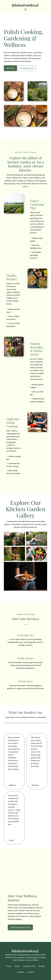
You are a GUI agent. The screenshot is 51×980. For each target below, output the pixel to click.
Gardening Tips (27, 68)
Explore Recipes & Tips (20, 927)
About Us (10, 68)
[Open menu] (26, 9)
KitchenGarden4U (25, 5)
